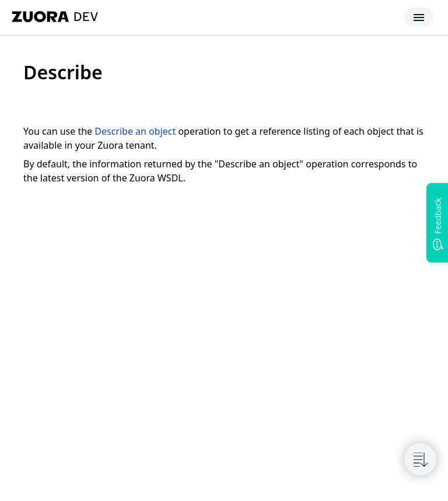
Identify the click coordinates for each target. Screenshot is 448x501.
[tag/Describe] (17, 72)
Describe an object (135, 131)
